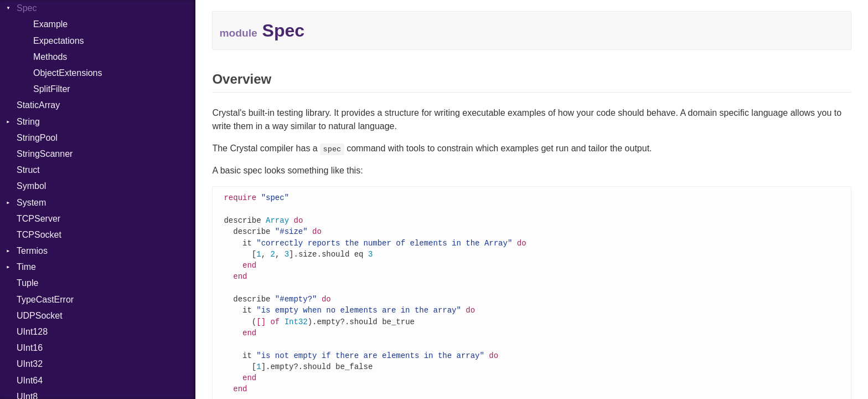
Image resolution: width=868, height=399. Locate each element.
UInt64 (30, 380)
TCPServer (38, 219)
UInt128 (32, 332)
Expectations (59, 41)
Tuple (27, 283)
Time (26, 267)
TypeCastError (45, 300)
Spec (27, 8)
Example (50, 24)
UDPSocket (40, 316)
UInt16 (30, 348)
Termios (32, 251)
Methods (50, 57)
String (28, 122)
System (31, 203)
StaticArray (38, 105)
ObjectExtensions (68, 73)
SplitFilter (52, 89)
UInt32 (30, 364)
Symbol (31, 186)
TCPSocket (39, 235)
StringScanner (45, 154)
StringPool (37, 138)
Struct (28, 170)
